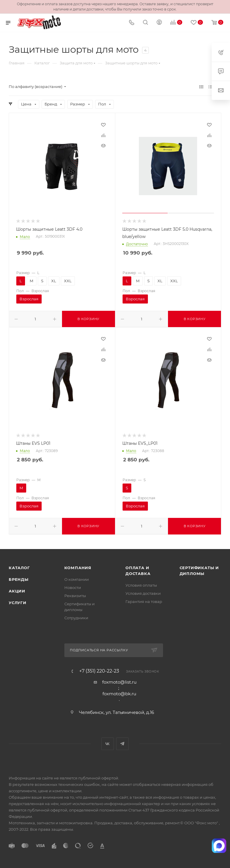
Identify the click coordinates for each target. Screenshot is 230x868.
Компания (78, 568)
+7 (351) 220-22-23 (99, 671)
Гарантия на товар (144, 601)
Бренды (19, 579)
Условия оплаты (141, 585)
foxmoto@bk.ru (119, 694)
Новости (73, 588)
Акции (17, 591)
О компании (77, 579)
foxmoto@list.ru (119, 682)
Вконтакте (108, 744)
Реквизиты (75, 596)
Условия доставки (143, 593)
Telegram (122, 744)
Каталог (19, 568)
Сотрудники (76, 618)
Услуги (18, 603)
